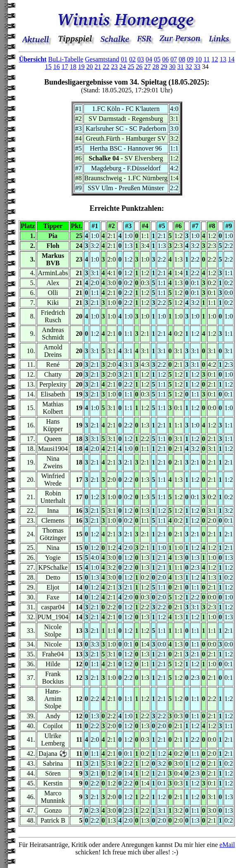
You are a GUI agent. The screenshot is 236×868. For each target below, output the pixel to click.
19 (81, 67)
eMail (227, 845)
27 (148, 67)
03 (141, 59)
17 (65, 67)
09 (190, 59)
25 (131, 67)
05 (157, 59)
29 (164, 67)
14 (231, 59)
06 (165, 59)
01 (124, 59)
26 (139, 67)
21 (98, 67)
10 (198, 59)
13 (223, 59)
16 (57, 67)
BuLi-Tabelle (66, 59)
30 (172, 67)
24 (123, 67)
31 (181, 67)
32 (189, 67)
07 (174, 59)
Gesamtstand (102, 59)
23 (114, 67)
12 (215, 59)
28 (156, 67)
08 (182, 59)
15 (48, 67)
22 (106, 67)
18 (73, 67)
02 (132, 59)
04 (149, 59)
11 (206, 59)
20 (90, 67)
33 (197, 67)
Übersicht (33, 59)
